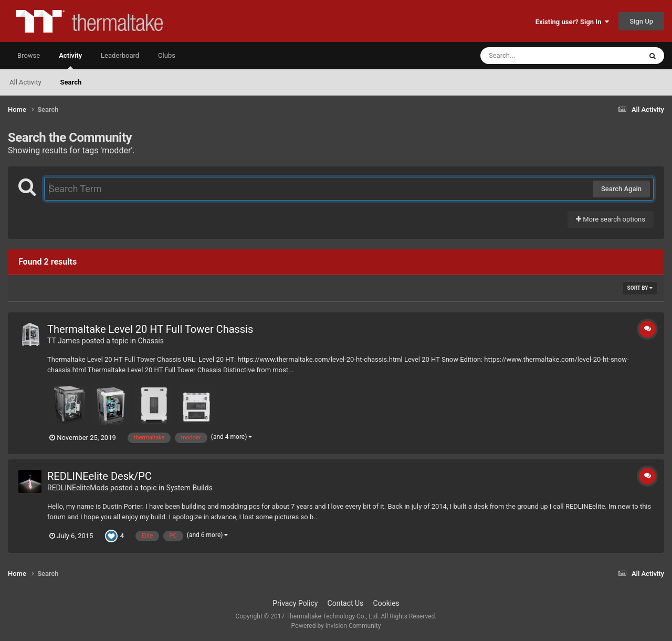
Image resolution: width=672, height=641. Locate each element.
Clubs (167, 55)
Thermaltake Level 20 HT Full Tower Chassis (150, 329)
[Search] (534, 56)
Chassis (151, 341)
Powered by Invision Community (336, 626)
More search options (611, 219)
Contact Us (346, 603)
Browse (29, 55)
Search (71, 82)
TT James (64, 341)
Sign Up (641, 21)
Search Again (621, 189)
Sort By (640, 288)
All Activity (25, 82)
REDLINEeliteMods (78, 488)
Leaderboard (120, 55)
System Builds (190, 488)
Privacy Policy (295, 603)
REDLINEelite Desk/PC (99, 476)
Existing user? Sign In (572, 22)
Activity (70, 60)
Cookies (386, 603)
